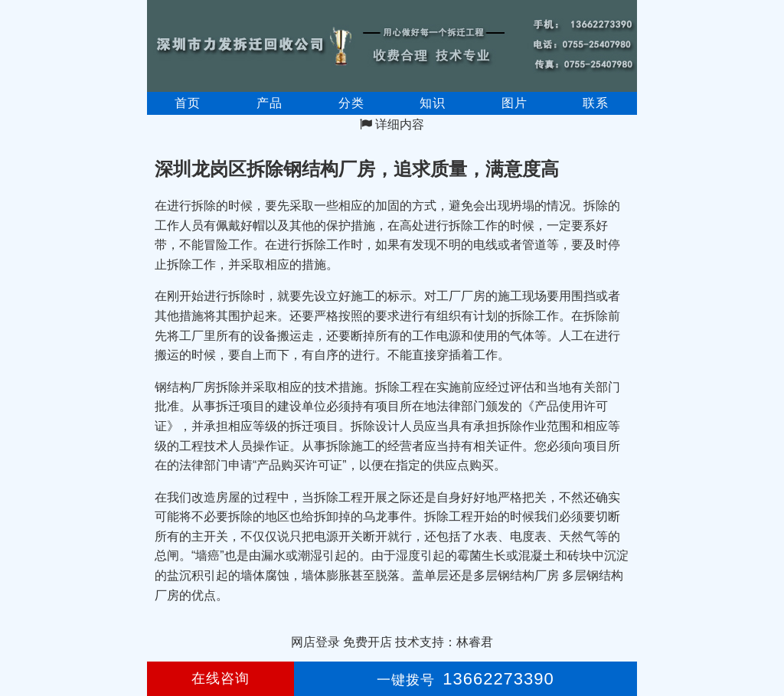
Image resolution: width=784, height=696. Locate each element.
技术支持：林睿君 (444, 642)
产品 (269, 103)
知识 (433, 103)
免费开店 (367, 642)
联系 (596, 103)
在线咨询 (220, 678)
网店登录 (315, 642)
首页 (188, 103)
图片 (514, 103)
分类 (351, 103)
